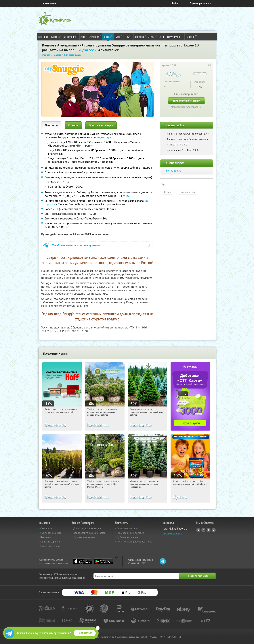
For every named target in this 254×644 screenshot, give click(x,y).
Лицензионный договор (130, 533)
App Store (82, 561)
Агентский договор (128, 528)
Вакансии (46, 537)
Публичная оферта (127, 537)
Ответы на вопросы (51, 546)
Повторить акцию (186, 101)
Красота (56, 36)
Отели (152, 36)
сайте (126, 196)
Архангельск (50, 3)
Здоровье (140, 36)
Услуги (128, 36)
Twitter (209, 530)
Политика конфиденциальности (135, 542)
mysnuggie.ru (106, 137)
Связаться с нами (172, 533)
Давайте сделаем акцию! (87, 528)
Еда (47, 36)
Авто (84, 36)
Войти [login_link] (175, 3)
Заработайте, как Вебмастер (90, 533)
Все (40, 37)
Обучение (95, 36)
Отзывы (73, 125)
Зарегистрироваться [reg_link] (201, 3)
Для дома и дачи (187, 192)
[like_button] (206, 65)
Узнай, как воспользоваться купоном (76, 245)
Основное (51, 125)
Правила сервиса (50, 542)
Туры (119, 36)
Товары (108, 36)
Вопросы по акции (101, 125)
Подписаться (85, 633)
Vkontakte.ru (203, 530)
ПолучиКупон (175, 36)
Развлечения (71, 36)
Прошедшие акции (84, 537)
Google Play (103, 561)
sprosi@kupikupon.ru (175, 529)
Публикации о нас (51, 533)
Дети (162, 36)
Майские (191, 36)
